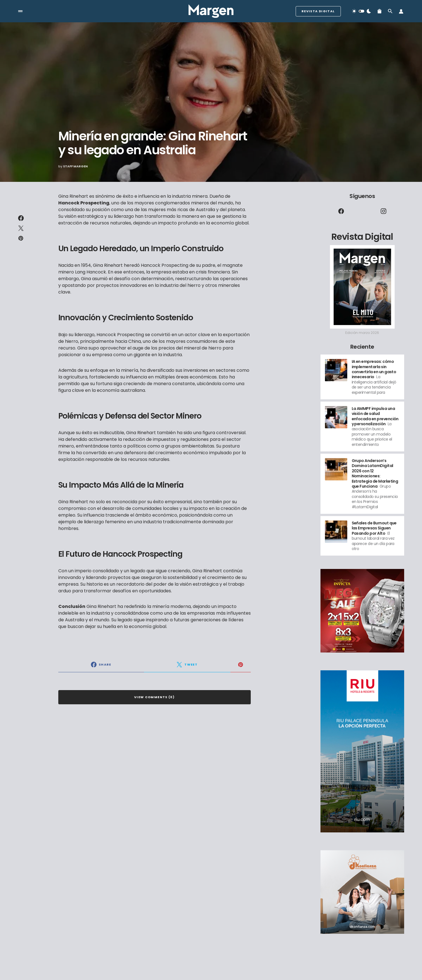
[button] (20, 11)
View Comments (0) (154, 697)
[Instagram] (384, 211)
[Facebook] (341, 211)
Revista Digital (318, 11)
